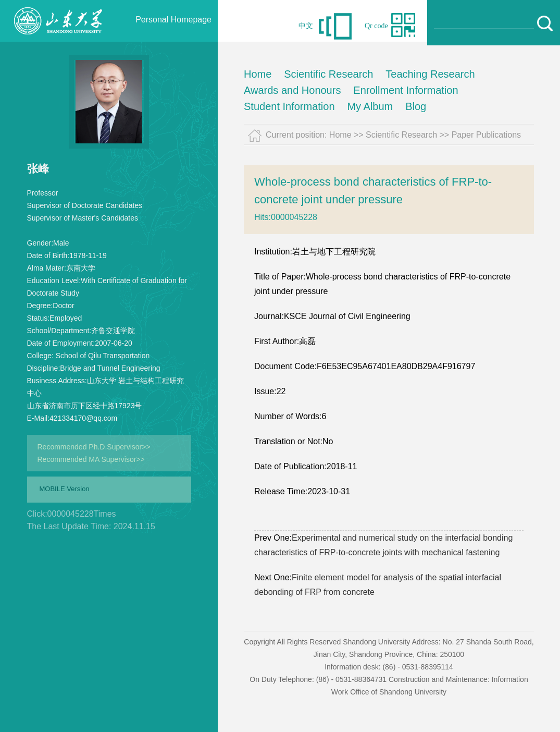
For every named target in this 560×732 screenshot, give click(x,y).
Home (258, 74)
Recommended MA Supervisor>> (91, 459)
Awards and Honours (292, 90)
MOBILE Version (65, 489)
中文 (306, 26)
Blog (416, 106)
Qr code (376, 26)
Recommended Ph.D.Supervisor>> (94, 447)
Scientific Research (328, 74)
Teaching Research (430, 74)
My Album (370, 106)
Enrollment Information (406, 90)
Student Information (289, 106)
